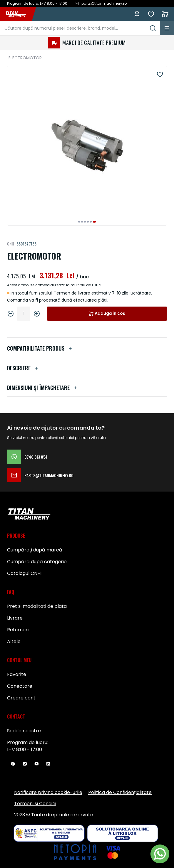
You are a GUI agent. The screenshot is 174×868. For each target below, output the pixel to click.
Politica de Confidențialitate (120, 792)
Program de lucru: (28, 742)
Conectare (20, 686)
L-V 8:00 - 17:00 (25, 750)
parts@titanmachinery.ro (40, 475)
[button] (79, 222)
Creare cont (21, 698)
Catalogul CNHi (24, 573)
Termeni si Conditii (35, 804)
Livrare (15, 618)
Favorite (151, 14)
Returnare (19, 630)
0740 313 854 (27, 457)
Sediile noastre (24, 731)
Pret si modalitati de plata (37, 606)
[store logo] (19, 14)
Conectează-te (137, 14)
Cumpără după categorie (37, 562)
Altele (14, 641)
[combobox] (80, 28)
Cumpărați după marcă (35, 550)
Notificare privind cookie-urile (48, 792)
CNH (11, 244)
